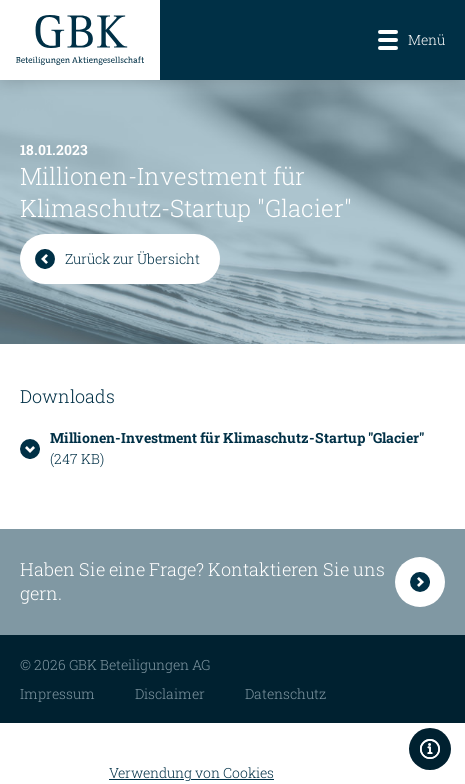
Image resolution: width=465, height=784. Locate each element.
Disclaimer (170, 693)
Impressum (57, 693)
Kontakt (420, 582)
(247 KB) (237, 447)
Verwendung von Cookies (191, 772)
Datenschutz (285, 693)
